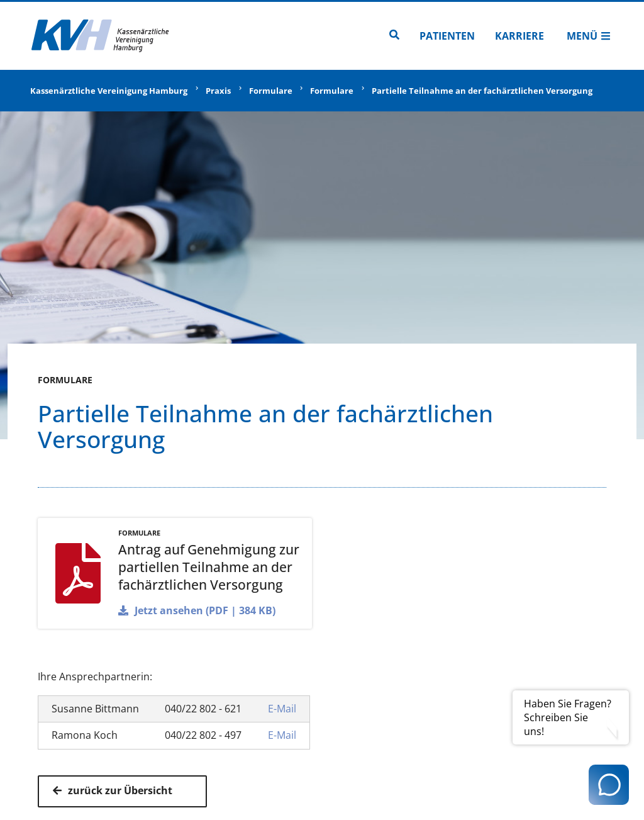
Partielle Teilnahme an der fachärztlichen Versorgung (482, 91)
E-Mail (282, 709)
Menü (589, 36)
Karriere (519, 36)
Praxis (218, 91)
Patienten (447, 36)
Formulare (271, 91)
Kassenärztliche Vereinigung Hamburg (109, 91)
